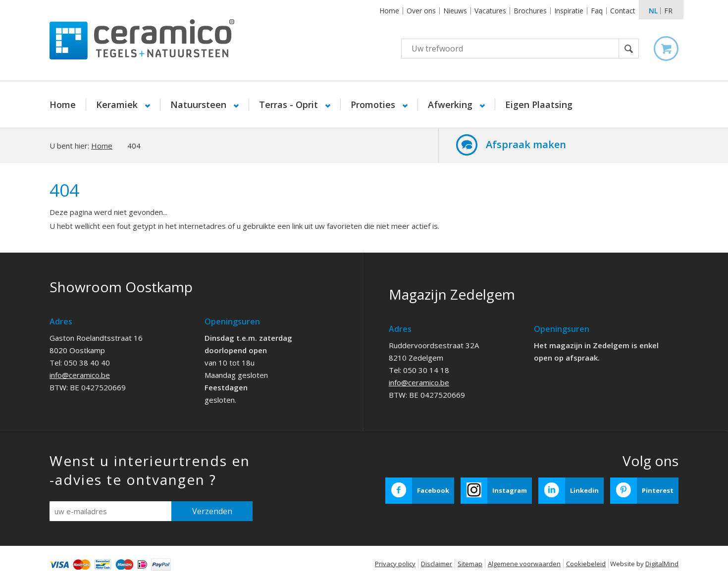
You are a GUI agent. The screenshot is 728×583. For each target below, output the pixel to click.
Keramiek (118, 105)
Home (389, 11)
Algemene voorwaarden (524, 564)
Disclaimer (437, 564)
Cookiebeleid (586, 564)
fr (668, 11)
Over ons (421, 11)
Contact (623, 11)
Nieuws (455, 11)
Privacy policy (395, 564)
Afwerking (451, 105)
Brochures (530, 11)
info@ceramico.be (80, 375)
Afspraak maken (526, 144)
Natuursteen (200, 105)
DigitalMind (662, 564)
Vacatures (490, 11)
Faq (597, 11)
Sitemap (470, 564)
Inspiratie (569, 11)
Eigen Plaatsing (539, 105)
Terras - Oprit (290, 105)
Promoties (374, 105)
